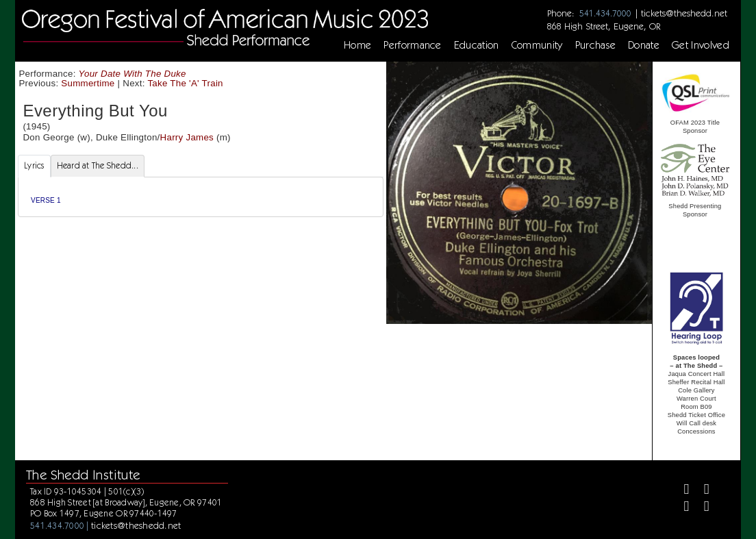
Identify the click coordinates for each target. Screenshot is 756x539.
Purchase (596, 45)
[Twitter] (701, 491)
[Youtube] (701, 508)
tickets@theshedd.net (684, 13)
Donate (644, 45)
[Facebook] (681, 491)
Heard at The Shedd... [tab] (98, 165)
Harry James (187, 137)
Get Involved (701, 45)
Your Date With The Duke (133, 74)
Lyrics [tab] (34, 165)
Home (357, 45)
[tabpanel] (201, 197)
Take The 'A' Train (185, 83)
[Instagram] (681, 508)
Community (537, 45)
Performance (413, 45)
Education (477, 45)
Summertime (88, 83)
